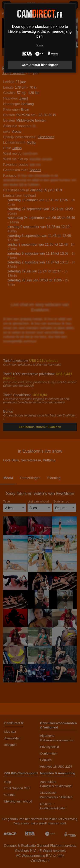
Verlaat (40, 45)
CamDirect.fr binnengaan (40, 65)
